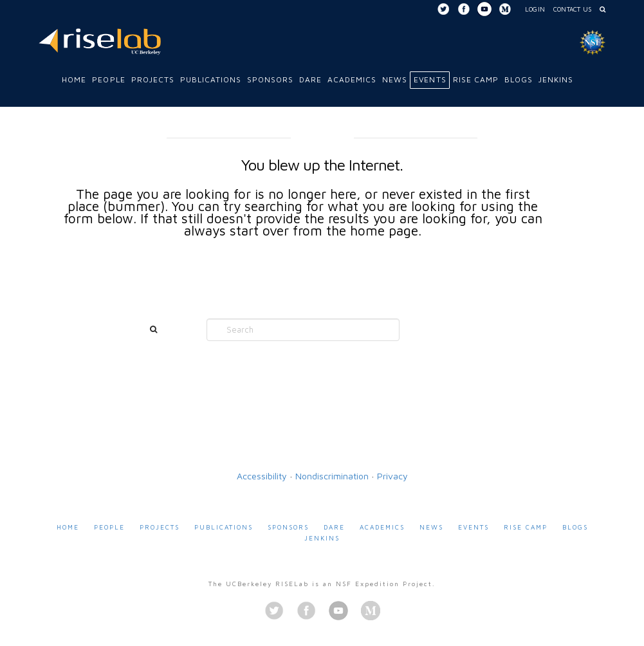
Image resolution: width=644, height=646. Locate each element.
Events (474, 527)
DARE (334, 527)
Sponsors (288, 527)
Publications (224, 527)
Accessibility (262, 476)
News (431, 527)
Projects (160, 527)
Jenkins (322, 538)
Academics (382, 527)
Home (68, 527)
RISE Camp (526, 527)
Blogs (575, 527)
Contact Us (572, 9)
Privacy (392, 476)
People (109, 527)
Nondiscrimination (332, 476)
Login (535, 9)
